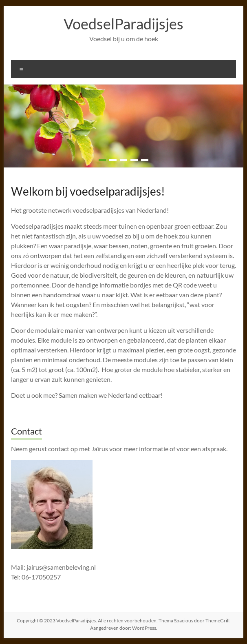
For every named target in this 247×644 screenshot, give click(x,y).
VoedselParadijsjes (123, 24)
